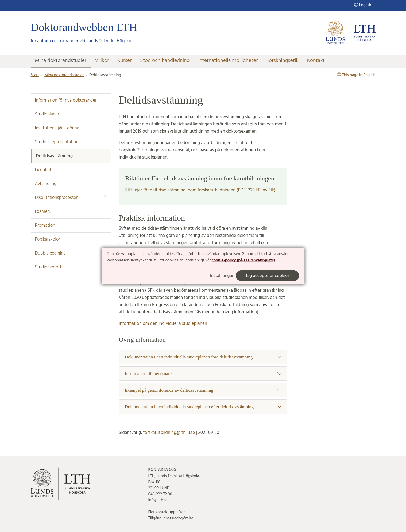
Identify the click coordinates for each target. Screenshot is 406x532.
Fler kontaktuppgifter (167, 512)
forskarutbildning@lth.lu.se (169, 433)
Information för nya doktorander (66, 100)
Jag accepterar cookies (268, 275)
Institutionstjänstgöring (57, 128)
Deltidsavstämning (55, 156)
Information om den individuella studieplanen (163, 324)
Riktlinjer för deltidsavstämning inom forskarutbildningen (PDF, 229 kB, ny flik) (200, 190)
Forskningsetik (282, 61)
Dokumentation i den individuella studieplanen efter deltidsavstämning (203, 407)
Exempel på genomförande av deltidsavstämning (203, 390)
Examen (42, 212)
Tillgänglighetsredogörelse (171, 518)
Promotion (45, 225)
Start (35, 75)
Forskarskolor (48, 239)
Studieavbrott (48, 267)
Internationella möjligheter (228, 61)
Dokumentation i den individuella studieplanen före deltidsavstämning (203, 357)
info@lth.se (158, 500)
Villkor (102, 61)
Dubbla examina (50, 253)
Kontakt (316, 61)
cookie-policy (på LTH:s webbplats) (243, 260)
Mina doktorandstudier (61, 61)
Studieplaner (47, 114)
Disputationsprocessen (71, 198)
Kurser (125, 61)
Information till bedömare (203, 374)
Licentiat (43, 170)
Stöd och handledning (165, 61)
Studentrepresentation (57, 142)
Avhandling (46, 184)
